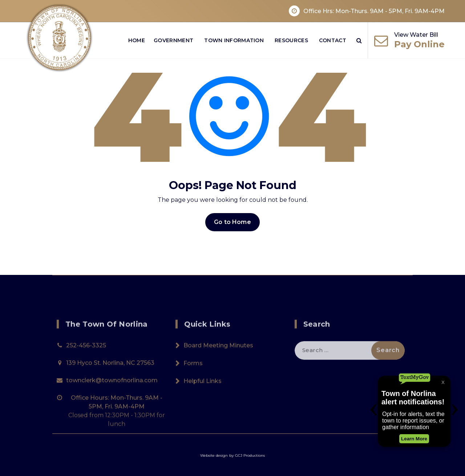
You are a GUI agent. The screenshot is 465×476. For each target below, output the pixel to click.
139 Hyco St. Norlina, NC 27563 (110, 396)
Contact (333, 40)
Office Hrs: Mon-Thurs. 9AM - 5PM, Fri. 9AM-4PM (374, 11)
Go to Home (232, 222)
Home (137, 40)
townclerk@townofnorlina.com (112, 413)
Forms (193, 396)
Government (173, 40)
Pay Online (419, 44)
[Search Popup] (359, 40)
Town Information (234, 40)
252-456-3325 (86, 378)
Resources (291, 40)
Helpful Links (203, 414)
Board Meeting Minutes (218, 378)
